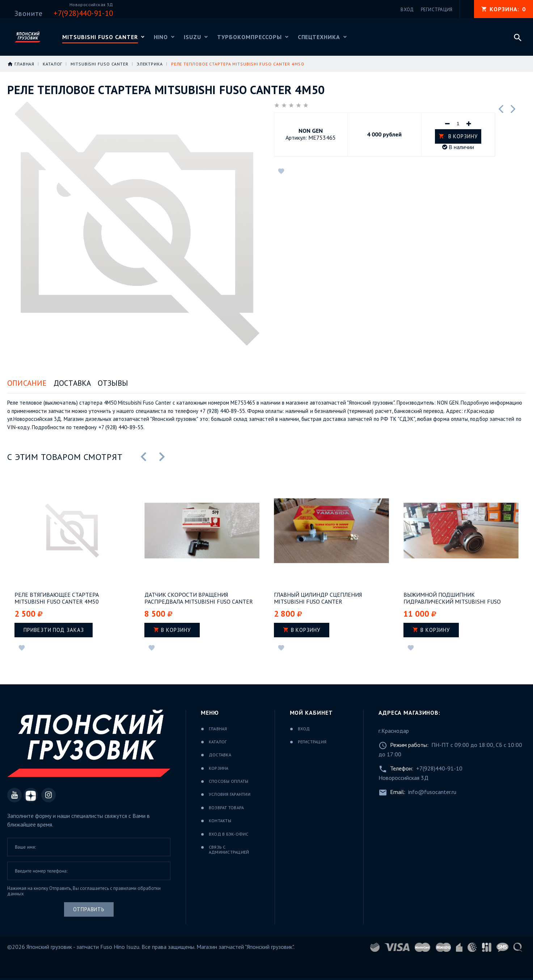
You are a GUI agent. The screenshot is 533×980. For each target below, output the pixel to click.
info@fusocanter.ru (432, 792)
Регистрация (312, 742)
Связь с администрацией (229, 850)
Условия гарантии (230, 794)
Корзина (219, 768)
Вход (304, 729)
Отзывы (113, 383)
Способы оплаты (229, 781)
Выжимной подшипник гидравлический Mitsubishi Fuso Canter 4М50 (452, 598)
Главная (218, 729)
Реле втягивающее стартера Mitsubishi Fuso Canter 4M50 (57, 598)
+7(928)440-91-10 (439, 768)
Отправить (89, 909)
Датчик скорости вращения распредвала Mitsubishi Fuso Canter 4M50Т (199, 598)
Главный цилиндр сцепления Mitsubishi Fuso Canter (318, 598)
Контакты (220, 821)
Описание (27, 383)
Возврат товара (226, 808)
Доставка (72, 383)
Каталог (218, 742)
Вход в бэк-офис (229, 834)
